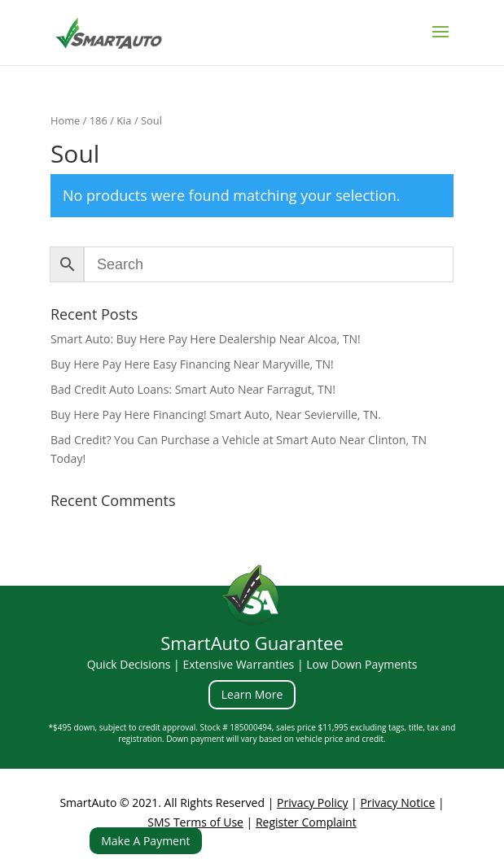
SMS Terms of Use (195, 822)
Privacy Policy (312, 803)
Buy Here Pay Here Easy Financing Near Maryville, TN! (192, 364)
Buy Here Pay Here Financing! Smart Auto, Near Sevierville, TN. (216, 414)
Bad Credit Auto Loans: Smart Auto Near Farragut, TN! (193, 389)
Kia (124, 120)
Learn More (252, 694)
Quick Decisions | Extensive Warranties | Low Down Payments (252, 664)
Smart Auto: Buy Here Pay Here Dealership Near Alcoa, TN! (206, 339)
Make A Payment (145, 841)
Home (65, 120)
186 (99, 120)
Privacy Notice (397, 803)
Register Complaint (306, 822)
